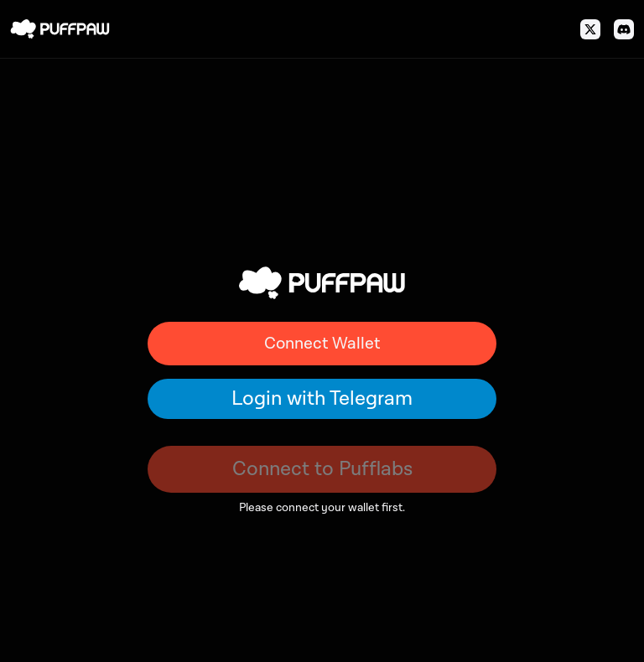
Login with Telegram (322, 398)
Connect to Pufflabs (322, 469)
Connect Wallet (322, 344)
